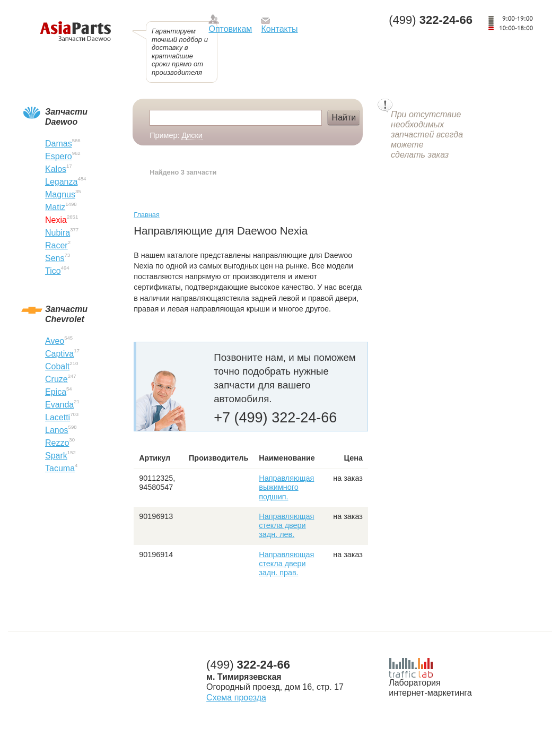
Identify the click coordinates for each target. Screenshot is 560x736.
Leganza (61, 182)
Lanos (57, 430)
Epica (56, 392)
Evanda (59, 405)
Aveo (55, 341)
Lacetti (58, 417)
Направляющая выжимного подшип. (286, 487)
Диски (192, 135)
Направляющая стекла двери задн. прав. (286, 564)
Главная (147, 215)
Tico (53, 271)
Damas (59, 144)
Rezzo (57, 443)
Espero (59, 156)
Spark (56, 456)
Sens (55, 258)
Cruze (56, 379)
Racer (56, 245)
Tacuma (60, 468)
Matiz (55, 207)
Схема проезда (236, 698)
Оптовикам (230, 29)
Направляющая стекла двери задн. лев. (286, 526)
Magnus (60, 194)
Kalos (56, 169)
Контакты (279, 29)
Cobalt (57, 366)
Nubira (58, 233)
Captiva (59, 354)
